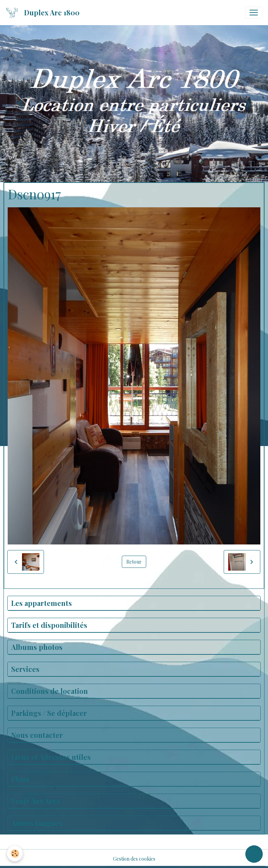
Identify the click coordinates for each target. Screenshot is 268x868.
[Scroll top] (254, 854)
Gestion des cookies (134, 859)
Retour (134, 562)
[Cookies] (15, 854)
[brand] (44, 13)
